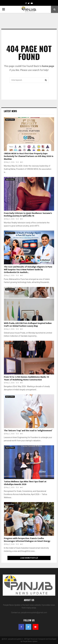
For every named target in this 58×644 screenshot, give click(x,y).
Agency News (10, 120)
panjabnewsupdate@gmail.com (34, 613)
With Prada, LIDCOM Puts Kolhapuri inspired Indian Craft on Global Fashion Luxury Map (28, 325)
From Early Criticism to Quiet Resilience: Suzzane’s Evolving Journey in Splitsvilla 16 (28, 215)
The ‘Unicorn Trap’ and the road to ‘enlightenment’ (28, 431)
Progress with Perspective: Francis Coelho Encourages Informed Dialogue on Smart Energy (27, 540)
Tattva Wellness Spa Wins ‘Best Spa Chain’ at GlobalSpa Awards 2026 (25, 483)
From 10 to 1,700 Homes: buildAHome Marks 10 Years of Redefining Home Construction (26, 378)
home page (48, 66)
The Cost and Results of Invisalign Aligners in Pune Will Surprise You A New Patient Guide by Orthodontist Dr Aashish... (28, 270)
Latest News (10, 111)
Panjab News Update (30, 641)
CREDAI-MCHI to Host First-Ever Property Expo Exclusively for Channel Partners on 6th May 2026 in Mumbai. (29, 156)
